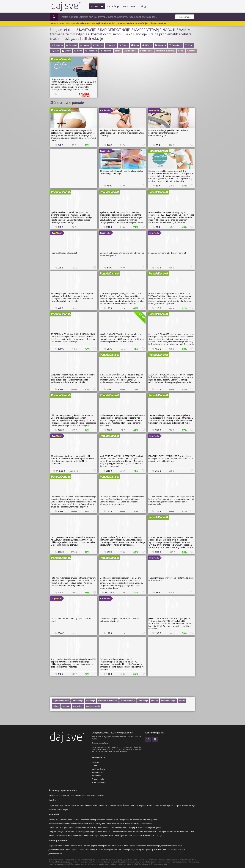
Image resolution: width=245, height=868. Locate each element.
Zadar (74, 805)
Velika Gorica (154, 805)
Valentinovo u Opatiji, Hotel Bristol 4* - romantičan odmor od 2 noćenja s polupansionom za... (124, 23)
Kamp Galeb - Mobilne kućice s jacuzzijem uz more (153, 831)
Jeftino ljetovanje (55, 854)
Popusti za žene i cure (80, 850)
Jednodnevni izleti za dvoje (171, 846)
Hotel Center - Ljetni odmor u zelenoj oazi (125, 836)
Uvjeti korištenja (98, 769)
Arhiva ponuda (98, 779)
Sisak (107, 805)
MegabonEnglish (97, 795)
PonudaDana (61, 795)
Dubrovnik (134, 805)
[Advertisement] (74, 168)
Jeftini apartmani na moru (157, 850)
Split (57, 805)
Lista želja (113, 6)
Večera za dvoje (154, 846)
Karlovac (101, 805)
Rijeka (62, 805)
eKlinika (78, 795)
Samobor (89, 805)
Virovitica (52, 809)
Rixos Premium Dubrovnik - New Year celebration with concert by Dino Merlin (80, 824)
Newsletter (130, 6)
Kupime (52, 795)
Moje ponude (97, 772)
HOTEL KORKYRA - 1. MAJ (184, 831)
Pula (95, 805)
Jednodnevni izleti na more (59, 850)
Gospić (60, 809)
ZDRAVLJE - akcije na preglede (101, 850)
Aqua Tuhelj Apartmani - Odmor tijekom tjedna (142, 827)
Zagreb (97, 6)
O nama (95, 765)
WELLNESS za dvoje (122, 850)
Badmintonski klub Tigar (153, 836)
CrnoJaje (70, 795)
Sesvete (163, 805)
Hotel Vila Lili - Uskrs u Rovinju (110, 827)
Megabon (86, 795)
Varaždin (80, 805)
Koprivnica (143, 805)
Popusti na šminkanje (138, 846)
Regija (66, 809)
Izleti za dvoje (64, 846)
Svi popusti (53, 846)
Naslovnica (96, 762)
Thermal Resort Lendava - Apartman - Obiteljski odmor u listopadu (87, 820)
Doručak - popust (90, 846)
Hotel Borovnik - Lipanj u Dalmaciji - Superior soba (132, 824)
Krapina (178, 805)
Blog (143, 6)
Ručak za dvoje (76, 846)
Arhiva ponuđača (99, 782)
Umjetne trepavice (138, 850)
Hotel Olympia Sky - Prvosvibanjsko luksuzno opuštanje (136, 820)
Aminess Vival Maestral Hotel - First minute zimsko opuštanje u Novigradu (78, 836)
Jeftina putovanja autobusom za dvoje (113, 846)
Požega (192, 805)
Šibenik (126, 805)
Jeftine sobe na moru (176, 850)
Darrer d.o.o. (54, 820)
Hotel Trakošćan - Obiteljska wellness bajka (115, 831)
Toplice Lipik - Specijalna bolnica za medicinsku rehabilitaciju (73, 827)
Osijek (68, 805)
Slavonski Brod (116, 805)
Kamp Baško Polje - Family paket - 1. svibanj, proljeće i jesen (73, 831)
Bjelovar (170, 805)
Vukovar (185, 805)
